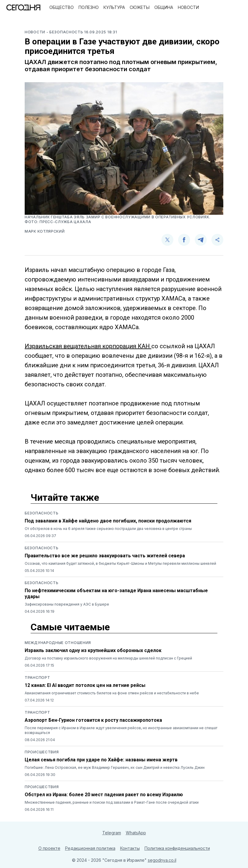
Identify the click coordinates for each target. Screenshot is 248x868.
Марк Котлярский (45, 231)
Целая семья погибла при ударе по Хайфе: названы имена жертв (101, 760)
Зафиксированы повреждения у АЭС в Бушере (67, 604)
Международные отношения (58, 643)
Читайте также (65, 497)
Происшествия (42, 752)
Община (164, 7)
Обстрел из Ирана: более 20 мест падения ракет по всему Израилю (104, 795)
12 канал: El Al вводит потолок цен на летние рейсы (85, 685)
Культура (114, 7)
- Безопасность (65, 32)
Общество (62, 7)
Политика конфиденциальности (177, 848)
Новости (188, 7)
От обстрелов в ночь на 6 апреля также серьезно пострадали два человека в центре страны (108, 529)
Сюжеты (140, 7)
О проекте (49, 848)
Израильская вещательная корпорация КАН (88, 346)
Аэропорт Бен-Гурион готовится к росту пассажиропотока (93, 720)
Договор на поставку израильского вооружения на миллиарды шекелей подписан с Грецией (108, 658)
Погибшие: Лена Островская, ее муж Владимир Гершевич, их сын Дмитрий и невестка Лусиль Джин (115, 767)
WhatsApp (136, 833)
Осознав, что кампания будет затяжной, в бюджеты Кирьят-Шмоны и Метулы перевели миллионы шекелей (120, 563)
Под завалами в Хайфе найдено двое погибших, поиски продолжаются (108, 521)
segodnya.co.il (162, 860)
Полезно (89, 7)
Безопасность (41, 513)
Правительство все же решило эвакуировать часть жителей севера (105, 556)
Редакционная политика (90, 848)
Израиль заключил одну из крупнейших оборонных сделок (93, 650)
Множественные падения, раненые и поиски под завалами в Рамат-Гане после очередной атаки (112, 802)
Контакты (130, 848)
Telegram (112, 833)
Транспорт (37, 678)
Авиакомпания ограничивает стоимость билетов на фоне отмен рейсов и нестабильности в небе (112, 693)
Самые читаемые (70, 627)
